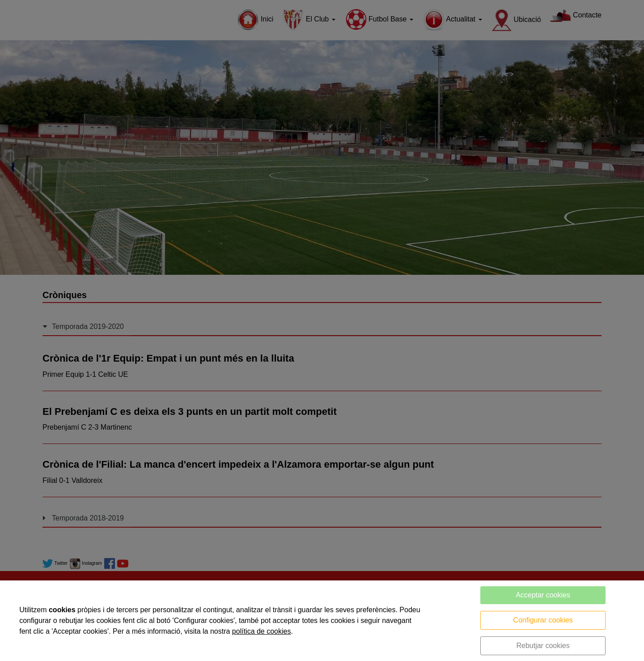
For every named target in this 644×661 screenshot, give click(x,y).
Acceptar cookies (543, 595)
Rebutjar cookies (543, 646)
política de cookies (262, 631)
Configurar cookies (543, 620)
